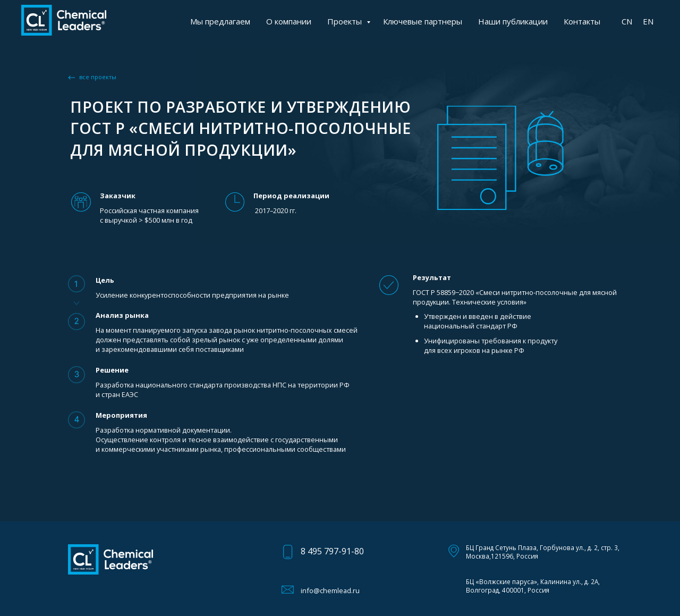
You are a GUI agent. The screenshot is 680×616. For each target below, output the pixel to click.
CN (627, 21)
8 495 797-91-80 (332, 551)
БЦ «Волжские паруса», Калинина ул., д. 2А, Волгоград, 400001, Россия (533, 586)
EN (648, 21)
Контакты (582, 21)
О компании (289, 21)
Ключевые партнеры (423, 21)
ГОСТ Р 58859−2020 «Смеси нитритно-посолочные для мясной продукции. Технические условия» (515, 297)
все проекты (98, 77)
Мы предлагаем (220, 21)
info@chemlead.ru (330, 590)
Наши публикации (513, 21)
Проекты (346, 21)
